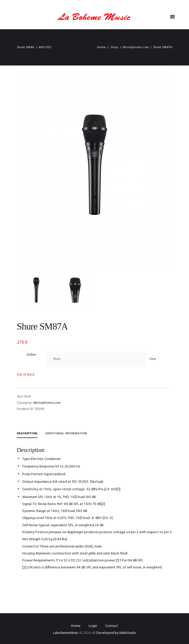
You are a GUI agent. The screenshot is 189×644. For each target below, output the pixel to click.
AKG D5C (45, 47)
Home (101, 47)
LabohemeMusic (66, 633)
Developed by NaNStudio (116, 633)
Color (31, 355)
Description (27, 434)
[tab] (27, 434)
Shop (114, 47)
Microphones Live (136, 47)
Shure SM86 (26, 47)
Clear (153, 359)
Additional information (66, 434)
